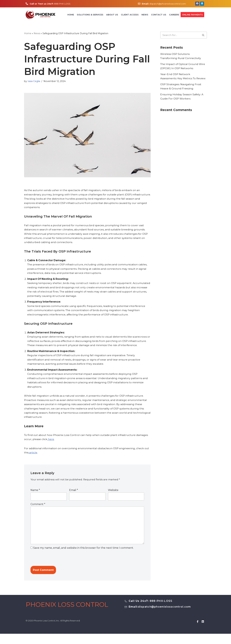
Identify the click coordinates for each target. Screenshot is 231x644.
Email (74, 496)
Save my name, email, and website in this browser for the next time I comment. (83, 555)
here (51, 445)
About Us (112, 15)
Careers (174, 15)
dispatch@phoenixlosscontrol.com (164, 4)
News (145, 15)
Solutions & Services (90, 15)
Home (71, 15)
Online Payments (192, 15)
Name (35, 496)
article (33, 458)
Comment (38, 510)
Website (113, 496)
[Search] (180, 35)
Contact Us (159, 15)
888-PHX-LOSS (51, 4)
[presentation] (52, 564)
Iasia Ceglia (34, 82)
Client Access (130, 15)
